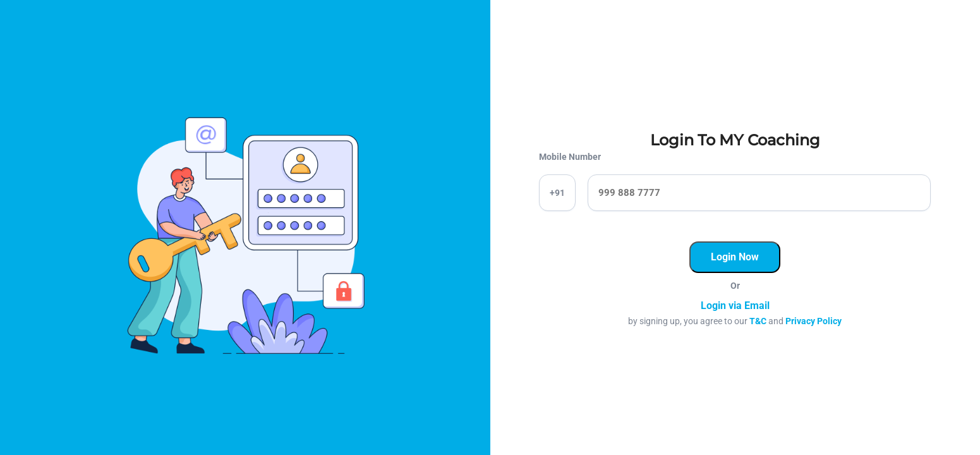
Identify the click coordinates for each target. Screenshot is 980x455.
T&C (758, 321)
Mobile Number (570, 157)
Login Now (735, 257)
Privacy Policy (814, 321)
